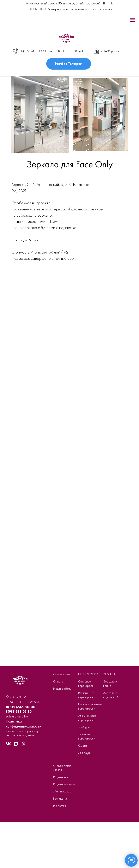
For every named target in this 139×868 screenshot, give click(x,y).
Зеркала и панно (110, 683)
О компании (61, 674)
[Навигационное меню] (132, 20)
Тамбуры (84, 727)
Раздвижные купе (64, 784)
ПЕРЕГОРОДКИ (88, 674)
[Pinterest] (24, 745)
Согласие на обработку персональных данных (22, 733)
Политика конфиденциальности (24, 724)
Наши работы (62, 688)
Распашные (60, 798)
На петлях (60, 806)
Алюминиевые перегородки (87, 718)
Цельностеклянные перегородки (90, 706)
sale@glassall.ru (112, 51)
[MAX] (16, 745)
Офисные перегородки (87, 683)
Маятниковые (62, 791)
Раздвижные (61, 777)
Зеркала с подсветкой (111, 695)
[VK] (9, 745)
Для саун (84, 753)
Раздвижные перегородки (87, 695)
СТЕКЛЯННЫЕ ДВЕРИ (62, 768)
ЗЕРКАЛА (109, 674)
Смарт (83, 745)
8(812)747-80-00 (34, 51)
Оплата (58, 681)
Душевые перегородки (87, 736)
